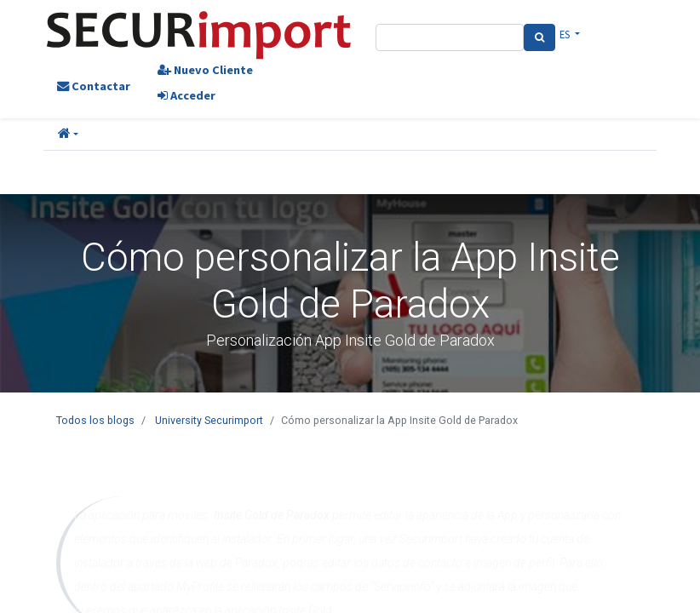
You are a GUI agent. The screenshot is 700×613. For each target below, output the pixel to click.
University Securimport (209, 420)
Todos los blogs (95, 420)
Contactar (94, 86)
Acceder (186, 95)
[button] (68, 135)
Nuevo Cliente (205, 70)
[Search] (539, 37)
